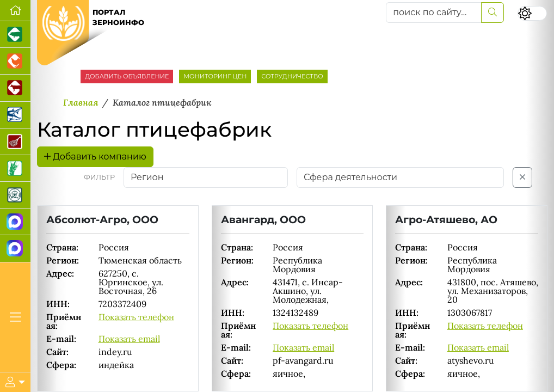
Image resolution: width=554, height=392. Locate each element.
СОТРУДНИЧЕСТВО (292, 76)
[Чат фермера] (15, 249)
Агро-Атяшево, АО (446, 219)
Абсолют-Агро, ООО (102, 219)
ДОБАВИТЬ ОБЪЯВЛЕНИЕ (127, 76)
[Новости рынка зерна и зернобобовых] (15, 169)
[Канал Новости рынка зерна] (15, 222)
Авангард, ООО (263, 219)
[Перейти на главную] (15, 11)
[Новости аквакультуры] (15, 115)
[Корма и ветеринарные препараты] (15, 195)
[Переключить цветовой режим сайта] (532, 13)
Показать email (129, 339)
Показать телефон (136, 317)
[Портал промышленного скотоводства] (15, 88)
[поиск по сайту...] (434, 13)
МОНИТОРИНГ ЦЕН (215, 76)
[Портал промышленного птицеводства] (15, 61)
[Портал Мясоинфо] (15, 142)
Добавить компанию (95, 157)
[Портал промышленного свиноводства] (15, 35)
